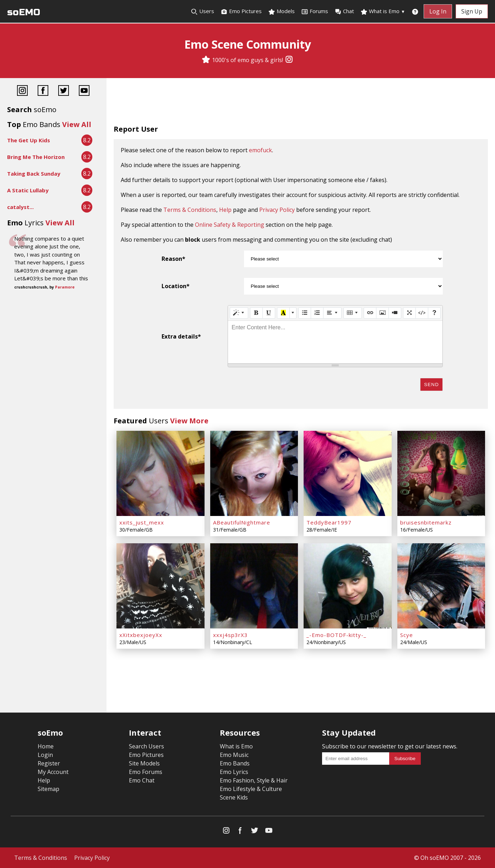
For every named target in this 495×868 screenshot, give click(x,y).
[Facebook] (43, 91)
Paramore (65, 287)
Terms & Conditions (190, 210)
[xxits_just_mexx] (161, 473)
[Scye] (441, 586)
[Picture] (382, 313)
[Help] (434, 313)
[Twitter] (64, 91)
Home (46, 746)
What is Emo (383, 11)
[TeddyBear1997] (348, 473)
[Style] (239, 313)
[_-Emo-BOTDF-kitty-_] (348, 586)
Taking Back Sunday (34, 174)
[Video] (395, 313)
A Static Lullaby (28, 190)
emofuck (260, 150)
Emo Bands (235, 763)
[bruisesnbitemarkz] (441, 473)
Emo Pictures (241, 11)
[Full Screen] (409, 313)
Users (202, 11)
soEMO (24, 12)
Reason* (173, 259)
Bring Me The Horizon (36, 157)
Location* (176, 286)
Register (49, 763)
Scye (407, 635)
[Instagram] (289, 60)
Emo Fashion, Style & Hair (254, 780)
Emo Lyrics (234, 772)
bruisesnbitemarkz (426, 522)
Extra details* (181, 336)
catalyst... (20, 207)
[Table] (353, 313)
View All (77, 124)
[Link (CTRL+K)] (370, 313)
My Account (53, 772)
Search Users (146, 746)
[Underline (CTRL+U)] (269, 313)
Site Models (144, 763)
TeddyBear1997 (329, 522)
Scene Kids (234, 797)
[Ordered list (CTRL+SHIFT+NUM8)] (317, 313)
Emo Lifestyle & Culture (251, 789)
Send (431, 384)
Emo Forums (146, 772)
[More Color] (293, 313)
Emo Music (234, 755)
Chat (344, 11)
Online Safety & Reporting (230, 225)
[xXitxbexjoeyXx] (161, 586)
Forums (315, 11)
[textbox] (335, 342)
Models (281, 11)
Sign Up (472, 11)
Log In (438, 11)
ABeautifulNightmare (242, 522)
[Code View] (422, 313)
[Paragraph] (332, 313)
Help (225, 210)
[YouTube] (84, 91)
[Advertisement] (301, 103)
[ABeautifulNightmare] (254, 473)
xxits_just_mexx (142, 522)
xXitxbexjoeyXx (141, 635)
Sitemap (48, 789)
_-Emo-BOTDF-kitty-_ (336, 635)
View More (189, 421)
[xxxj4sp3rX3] (254, 586)
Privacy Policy (277, 210)
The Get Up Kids (29, 140)
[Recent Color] (283, 313)
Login (45, 755)
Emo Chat (142, 780)
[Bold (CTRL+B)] (256, 313)
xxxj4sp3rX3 (230, 635)
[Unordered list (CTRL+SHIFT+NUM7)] (305, 313)
